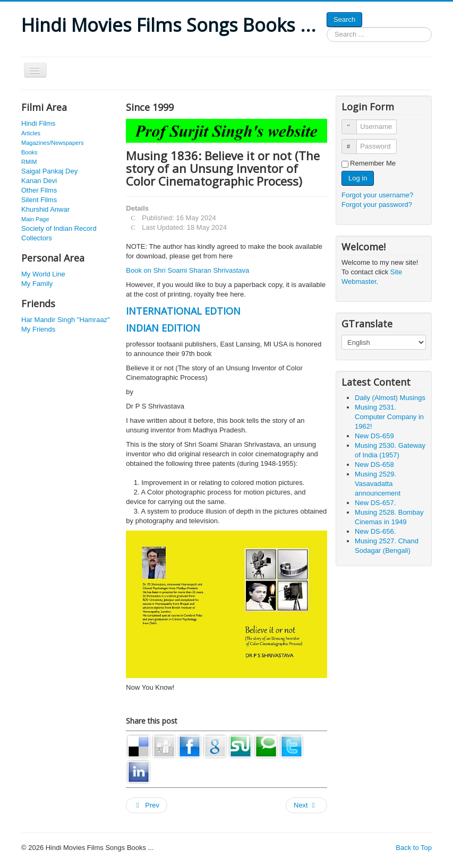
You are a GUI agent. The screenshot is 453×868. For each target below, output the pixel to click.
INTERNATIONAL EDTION (183, 311)
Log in (358, 178)
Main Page (35, 219)
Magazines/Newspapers (52, 143)
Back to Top (414, 848)
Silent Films (39, 200)
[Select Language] (384, 342)
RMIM (29, 162)
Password (354, 142)
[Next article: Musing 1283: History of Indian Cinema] (306, 805)
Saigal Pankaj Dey (49, 171)
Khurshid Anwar (45, 209)
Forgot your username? (377, 195)
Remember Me (373, 163)
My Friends (38, 329)
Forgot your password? (377, 205)
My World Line (43, 274)
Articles (31, 133)
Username (354, 122)
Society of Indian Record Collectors (59, 233)
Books (29, 152)
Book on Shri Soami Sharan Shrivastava (187, 270)
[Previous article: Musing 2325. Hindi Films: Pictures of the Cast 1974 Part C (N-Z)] (147, 805)
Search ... (327, 27)
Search (344, 19)
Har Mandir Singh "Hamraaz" (66, 320)
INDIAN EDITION (163, 328)
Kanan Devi (39, 181)
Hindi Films (38, 123)
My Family (37, 284)
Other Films (39, 190)
